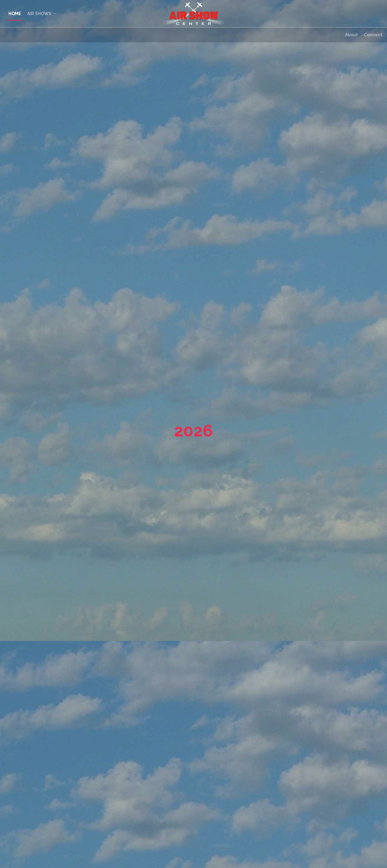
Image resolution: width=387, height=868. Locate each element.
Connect (373, 35)
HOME (15, 14)
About (351, 35)
